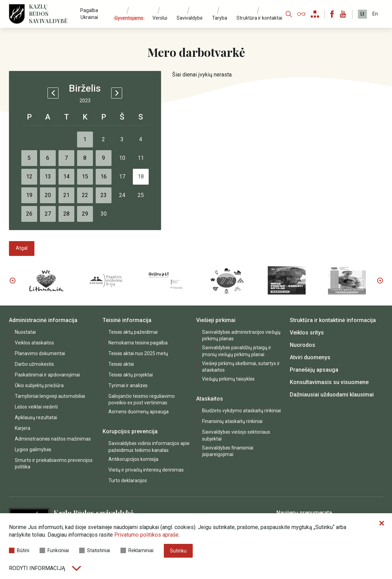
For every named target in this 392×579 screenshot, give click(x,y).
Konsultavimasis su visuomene (329, 382)
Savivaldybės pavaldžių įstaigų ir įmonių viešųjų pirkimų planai (237, 351)
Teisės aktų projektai (131, 375)
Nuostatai (25, 332)
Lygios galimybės (33, 449)
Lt (362, 14)
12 (29, 177)
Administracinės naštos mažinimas (53, 439)
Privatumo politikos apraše (146, 535)
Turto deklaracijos (128, 480)
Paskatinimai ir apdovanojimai (47, 375)
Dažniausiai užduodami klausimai (332, 395)
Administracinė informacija (43, 320)
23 (104, 195)
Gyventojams (129, 18)
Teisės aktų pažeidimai (133, 332)
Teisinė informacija (127, 320)
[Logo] (17, 14)
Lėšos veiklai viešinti (36, 407)
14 (66, 177)
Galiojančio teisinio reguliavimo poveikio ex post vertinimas (142, 399)
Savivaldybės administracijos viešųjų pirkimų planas (241, 335)
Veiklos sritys (307, 333)
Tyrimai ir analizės (128, 385)
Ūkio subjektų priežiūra (39, 385)
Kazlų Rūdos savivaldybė (48, 14)
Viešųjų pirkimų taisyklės (228, 379)
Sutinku (178, 551)
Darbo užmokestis (34, 364)
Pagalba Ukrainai (89, 14)
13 (48, 177)
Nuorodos (303, 345)
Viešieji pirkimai (216, 320)
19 (29, 195)
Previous (12, 280)
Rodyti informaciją (45, 568)
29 (85, 214)
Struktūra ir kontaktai (259, 18)
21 (66, 195)
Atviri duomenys (310, 357)
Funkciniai (54, 550)
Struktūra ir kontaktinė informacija (333, 320)
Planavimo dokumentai (40, 353)
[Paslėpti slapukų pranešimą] (382, 524)
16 (104, 177)
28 (66, 214)
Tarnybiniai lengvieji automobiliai (50, 396)
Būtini (19, 550)
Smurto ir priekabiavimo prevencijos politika (54, 463)
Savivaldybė (189, 18)
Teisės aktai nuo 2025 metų (138, 353)
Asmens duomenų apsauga (139, 412)
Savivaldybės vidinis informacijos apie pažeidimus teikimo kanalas (149, 447)
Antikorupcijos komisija (133, 459)
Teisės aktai (121, 364)
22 (85, 195)
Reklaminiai (137, 550)
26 (29, 214)
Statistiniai (95, 550)
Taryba (220, 18)
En (375, 14)
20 (48, 195)
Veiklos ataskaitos (34, 343)
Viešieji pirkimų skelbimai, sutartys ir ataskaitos (241, 367)
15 (85, 177)
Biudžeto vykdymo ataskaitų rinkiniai (241, 411)
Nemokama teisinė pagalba (138, 343)
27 (48, 214)
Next (380, 280)
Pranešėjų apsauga (314, 370)
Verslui (160, 18)
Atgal (22, 248)
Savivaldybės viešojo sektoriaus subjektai (236, 435)
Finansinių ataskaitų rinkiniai (232, 421)
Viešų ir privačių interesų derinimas (146, 470)
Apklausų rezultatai (36, 417)
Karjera (23, 428)
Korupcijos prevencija (130, 431)
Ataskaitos (210, 399)
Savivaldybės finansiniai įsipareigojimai (228, 451)
